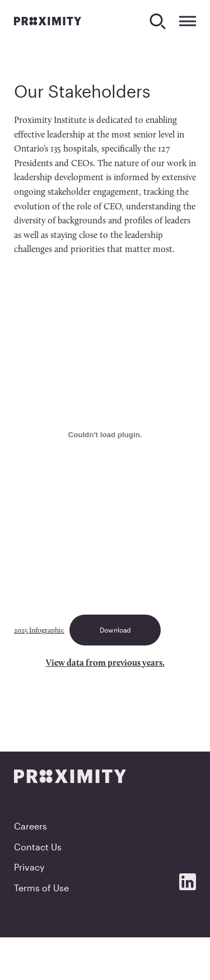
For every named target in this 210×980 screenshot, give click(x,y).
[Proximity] (48, 21)
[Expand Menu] (188, 21)
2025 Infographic (39, 631)
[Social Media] (188, 882)
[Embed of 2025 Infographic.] (105, 435)
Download (115, 630)
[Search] (158, 21)
